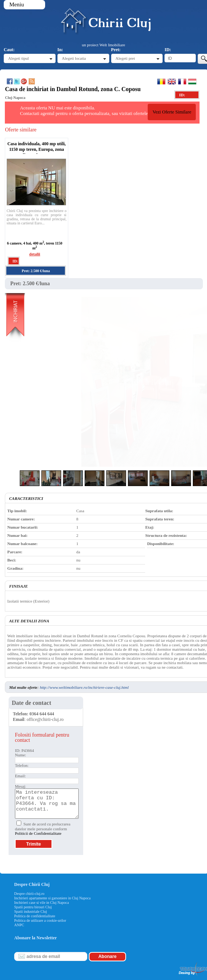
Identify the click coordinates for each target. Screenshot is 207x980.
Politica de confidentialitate (35, 916)
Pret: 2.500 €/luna (36, 271)
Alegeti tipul (18, 58)
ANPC (19, 925)
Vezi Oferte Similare (172, 112)
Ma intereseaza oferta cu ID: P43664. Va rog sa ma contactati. (47, 804)
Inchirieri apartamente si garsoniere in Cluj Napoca (52, 898)
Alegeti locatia (74, 58)
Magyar (192, 81)
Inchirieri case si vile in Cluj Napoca (42, 903)
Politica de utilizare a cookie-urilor (40, 920)
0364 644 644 (42, 714)
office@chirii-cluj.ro (45, 719)
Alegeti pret (125, 58)
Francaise (182, 81)
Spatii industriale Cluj (31, 911)
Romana (161, 81)
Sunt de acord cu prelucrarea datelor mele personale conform (43, 829)
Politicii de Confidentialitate (38, 833)
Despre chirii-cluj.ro (29, 894)
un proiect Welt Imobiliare (104, 45)
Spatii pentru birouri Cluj (33, 907)
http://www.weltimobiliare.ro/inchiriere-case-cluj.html (84, 687)
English (172, 81)
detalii (34, 254)
